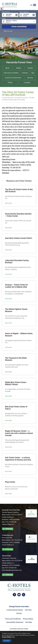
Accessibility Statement (15, 622)
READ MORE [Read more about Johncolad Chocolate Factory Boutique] (8, 274)
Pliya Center (10, 482)
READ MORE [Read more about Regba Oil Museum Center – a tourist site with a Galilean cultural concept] (8, 447)
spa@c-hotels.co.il (8, 524)
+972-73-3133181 (17, 515)
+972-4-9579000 (14, 520)
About (7, 68)
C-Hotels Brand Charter (15, 610)
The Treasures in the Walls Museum (16, 359)
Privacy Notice (28, 619)
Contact (19, 613)
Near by (30, 78)
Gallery (19, 68)
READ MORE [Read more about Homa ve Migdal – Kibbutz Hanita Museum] (8, 347)
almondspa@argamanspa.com (12, 570)
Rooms (30, 68)
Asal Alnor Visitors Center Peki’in (19, 238)
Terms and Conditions (13, 619)
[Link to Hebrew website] (30, 5)
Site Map (29, 622)
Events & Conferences (13, 78)
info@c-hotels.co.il (8, 517)
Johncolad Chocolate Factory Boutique (17, 262)
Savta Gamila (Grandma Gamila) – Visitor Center (18, 215)
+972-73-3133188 (11, 522)
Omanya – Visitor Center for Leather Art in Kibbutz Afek (16, 286)
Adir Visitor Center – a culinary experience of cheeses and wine (18, 459)
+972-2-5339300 (15, 542)
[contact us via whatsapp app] (8, 529)
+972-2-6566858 (14, 565)
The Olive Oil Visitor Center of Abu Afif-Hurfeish (19, 191)
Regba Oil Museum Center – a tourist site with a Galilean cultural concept (19, 433)
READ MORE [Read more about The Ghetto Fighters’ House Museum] (8, 323)
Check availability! (19, 27)
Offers (10, 83)
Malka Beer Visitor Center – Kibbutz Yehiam (16, 383)
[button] (2, 9)
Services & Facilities (11, 73)
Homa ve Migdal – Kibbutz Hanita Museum (19, 335)
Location (27, 83)
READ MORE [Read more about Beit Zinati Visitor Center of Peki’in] (8, 421)
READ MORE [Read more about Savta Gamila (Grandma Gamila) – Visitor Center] (8, 228)
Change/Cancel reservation (19, 607)
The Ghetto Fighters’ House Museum (16, 310)
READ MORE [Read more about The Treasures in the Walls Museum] (8, 372)
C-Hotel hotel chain (8, 98)
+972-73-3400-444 (11, 568)
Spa (33, 73)
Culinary (25, 73)
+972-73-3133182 (17, 540)
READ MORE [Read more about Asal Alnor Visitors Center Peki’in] (8, 250)
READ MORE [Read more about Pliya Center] (8, 494)
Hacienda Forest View (21, 98)
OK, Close (7, 641)
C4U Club (28, 610)
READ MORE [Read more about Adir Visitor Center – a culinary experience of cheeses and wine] (8, 471)
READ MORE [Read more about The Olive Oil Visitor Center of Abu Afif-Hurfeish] (8, 203)
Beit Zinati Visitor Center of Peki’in (16, 408)
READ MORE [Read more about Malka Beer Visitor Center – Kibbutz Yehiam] (8, 396)
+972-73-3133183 (17, 561)
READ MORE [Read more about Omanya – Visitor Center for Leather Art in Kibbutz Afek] (8, 299)
